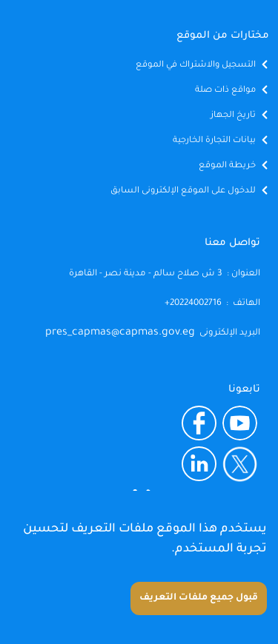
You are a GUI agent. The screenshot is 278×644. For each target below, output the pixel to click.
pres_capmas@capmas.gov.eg (120, 333)
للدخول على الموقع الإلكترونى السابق (183, 191)
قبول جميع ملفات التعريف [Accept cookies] (199, 598)
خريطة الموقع (227, 166)
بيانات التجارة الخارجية (214, 141)
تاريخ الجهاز (233, 116)
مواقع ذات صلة (225, 91)
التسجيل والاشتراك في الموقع (196, 66)
